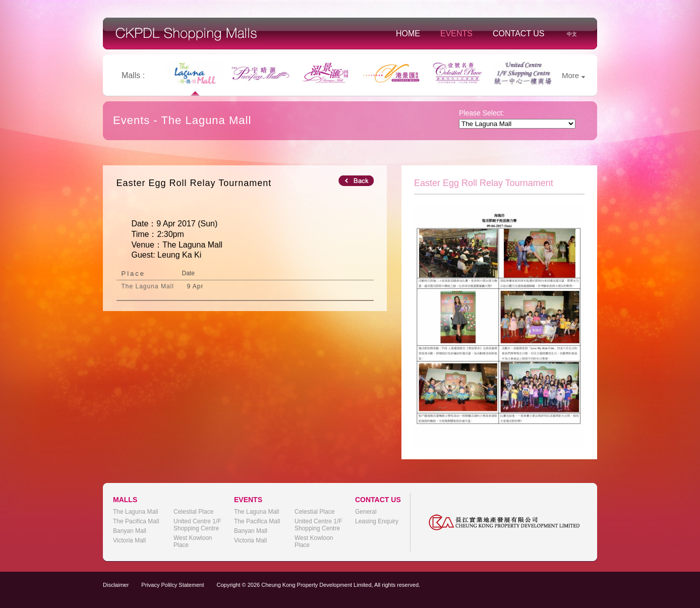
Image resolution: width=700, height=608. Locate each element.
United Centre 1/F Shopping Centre (197, 525)
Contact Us (519, 34)
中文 (572, 34)
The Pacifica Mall (136, 521)
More (573, 75)
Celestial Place (193, 512)
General (366, 512)
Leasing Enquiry (377, 521)
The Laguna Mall (135, 512)
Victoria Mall (129, 540)
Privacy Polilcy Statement (172, 585)
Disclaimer (116, 585)
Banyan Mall (130, 531)
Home (408, 34)
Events (456, 34)
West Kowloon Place (193, 541)
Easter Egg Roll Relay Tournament (194, 183)
